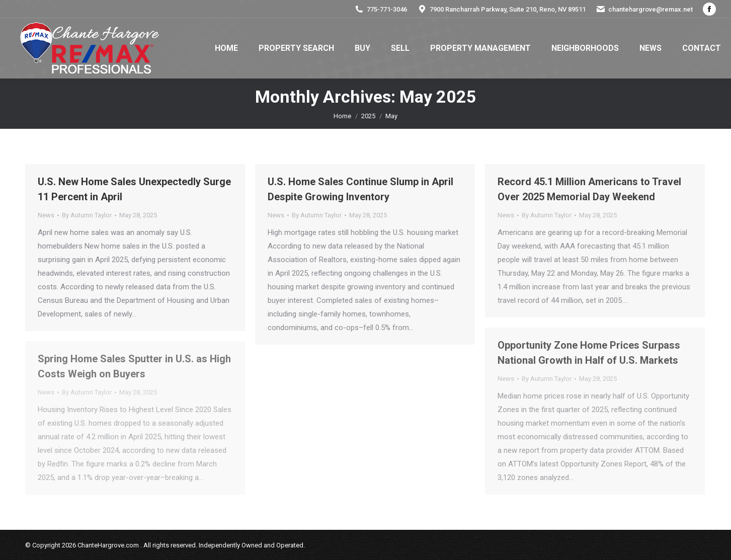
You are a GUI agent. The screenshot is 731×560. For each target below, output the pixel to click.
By (87, 215)
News (46, 215)
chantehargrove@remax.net (644, 9)
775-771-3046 (381, 9)
